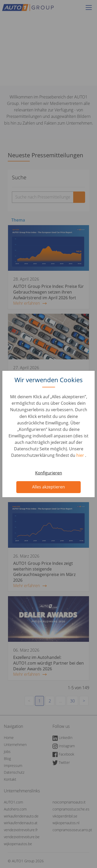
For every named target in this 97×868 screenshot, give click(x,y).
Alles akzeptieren (48, 487)
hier (81, 455)
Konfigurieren (49, 473)
